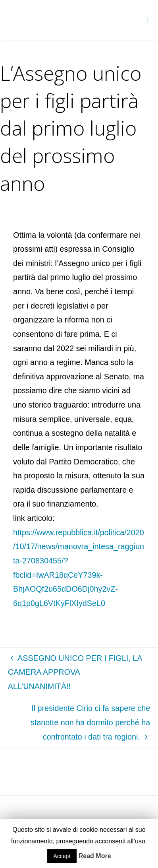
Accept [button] (62, 856)
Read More (95, 856)
